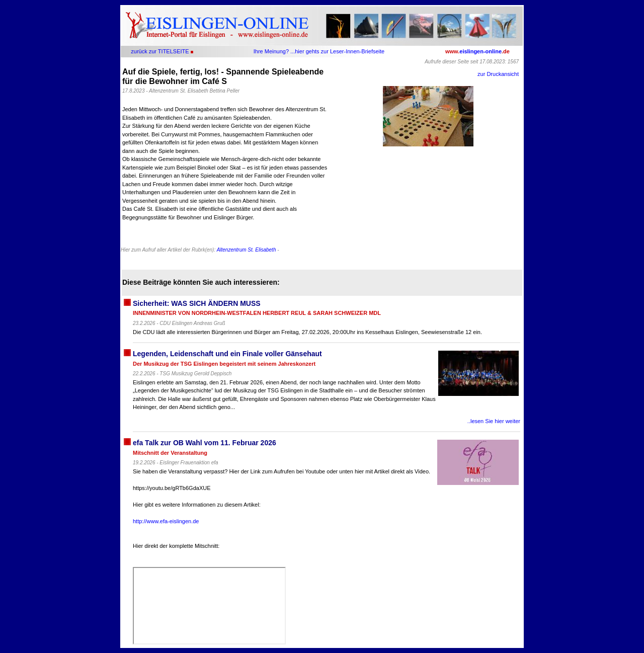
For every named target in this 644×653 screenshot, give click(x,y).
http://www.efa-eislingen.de (166, 521)
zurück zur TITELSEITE (160, 51)
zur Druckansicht (498, 74)
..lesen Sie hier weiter (494, 421)
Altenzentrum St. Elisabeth (247, 250)
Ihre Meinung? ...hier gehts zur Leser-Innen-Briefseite (319, 51)
